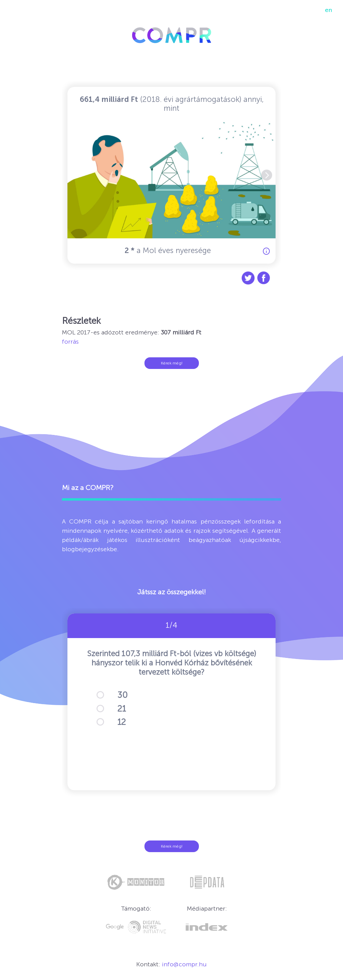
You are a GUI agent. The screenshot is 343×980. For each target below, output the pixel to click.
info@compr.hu (184, 964)
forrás (70, 342)
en (328, 10)
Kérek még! (172, 363)
